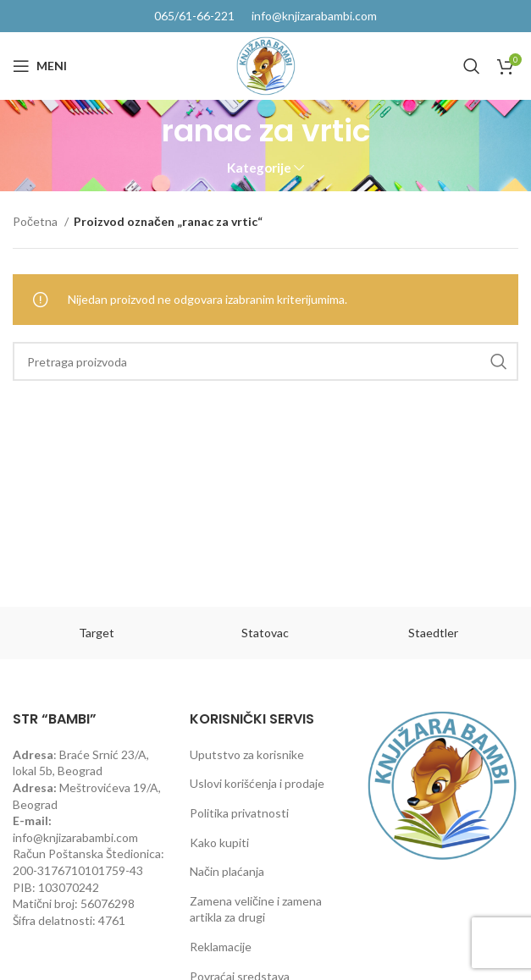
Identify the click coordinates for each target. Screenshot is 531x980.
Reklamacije (221, 947)
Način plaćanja (227, 871)
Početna (36, 221)
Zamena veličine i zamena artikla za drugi (256, 909)
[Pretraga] (472, 66)
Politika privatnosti (239, 813)
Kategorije (259, 168)
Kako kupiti (219, 842)
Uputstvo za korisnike (247, 754)
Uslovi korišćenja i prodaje (257, 783)
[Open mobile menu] (40, 66)
